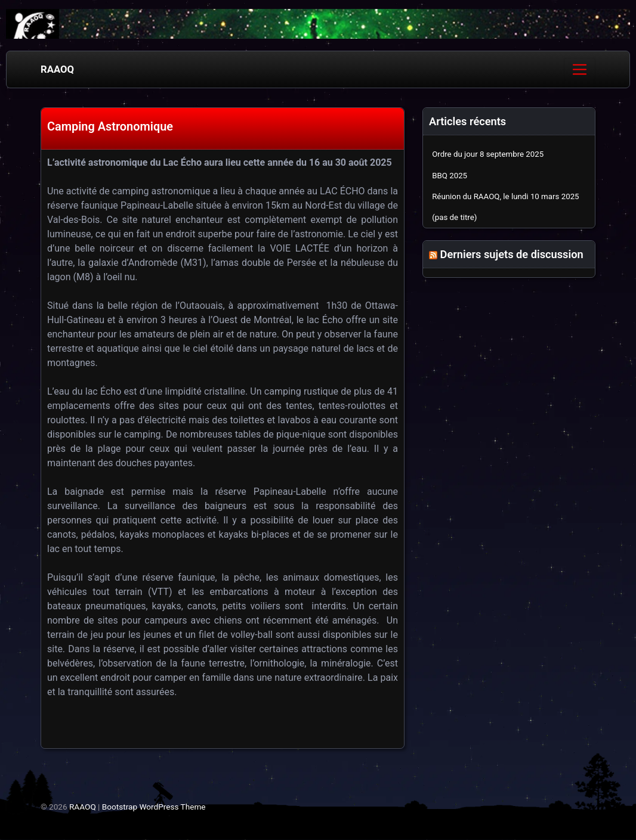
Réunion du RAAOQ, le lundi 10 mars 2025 (505, 196)
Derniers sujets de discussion (512, 254)
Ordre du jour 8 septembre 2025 (488, 154)
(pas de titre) (454, 217)
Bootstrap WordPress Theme (154, 807)
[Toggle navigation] (580, 69)
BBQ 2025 (450, 176)
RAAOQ (57, 69)
